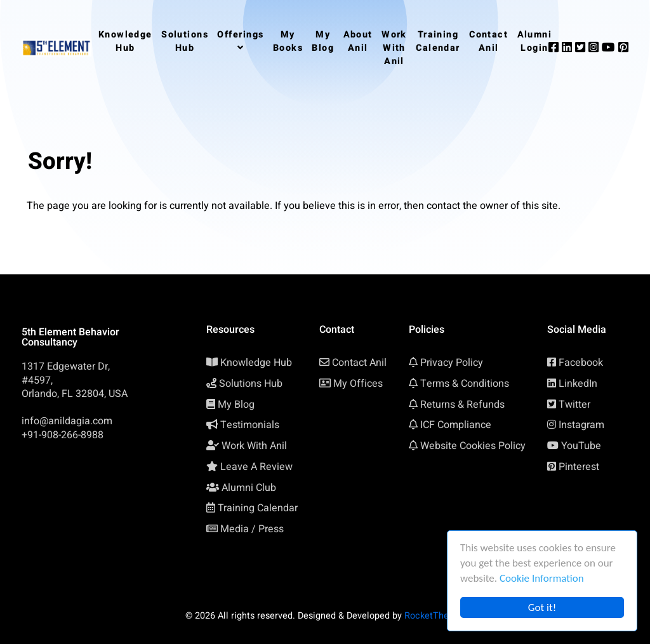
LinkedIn (578, 384)
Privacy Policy (452, 363)
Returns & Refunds (462, 405)
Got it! (542, 607)
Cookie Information (542, 578)
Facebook (581, 363)
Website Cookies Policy (473, 446)
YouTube (581, 446)
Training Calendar (258, 508)
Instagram (581, 425)
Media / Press (252, 529)
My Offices (358, 384)
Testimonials (250, 425)
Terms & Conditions (465, 384)
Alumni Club (249, 488)
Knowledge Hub (256, 363)
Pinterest (579, 467)
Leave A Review (256, 467)
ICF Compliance (456, 425)
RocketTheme (433, 616)
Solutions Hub (251, 384)
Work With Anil (254, 446)
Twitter (574, 405)
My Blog (236, 405)
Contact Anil (359, 363)
